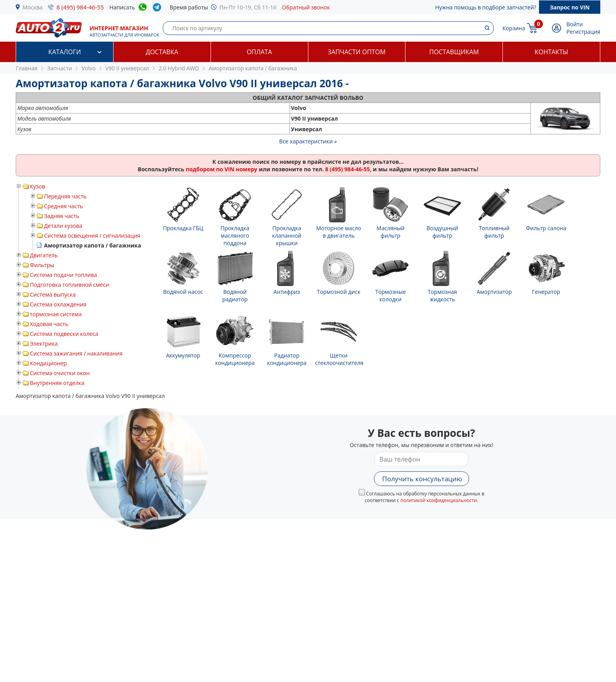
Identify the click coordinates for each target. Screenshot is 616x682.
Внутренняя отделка (57, 383)
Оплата (259, 52)
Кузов (38, 186)
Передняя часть (65, 196)
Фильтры (42, 265)
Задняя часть (62, 216)
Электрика (44, 344)
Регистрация (583, 32)
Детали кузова (63, 226)
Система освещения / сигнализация (92, 236)
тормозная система (56, 314)
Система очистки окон (60, 373)
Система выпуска (53, 294)
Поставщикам (454, 52)
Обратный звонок (306, 7)
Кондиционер (48, 363)
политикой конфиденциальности (439, 500)
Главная (27, 68)
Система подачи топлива (63, 275)
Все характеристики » (308, 141)
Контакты (551, 52)
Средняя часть (63, 206)
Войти (575, 24)
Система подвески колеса (64, 334)
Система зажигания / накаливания (76, 353)
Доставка (162, 52)
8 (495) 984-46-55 (80, 7)
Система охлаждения (58, 304)
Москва (33, 7)
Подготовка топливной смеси (70, 285)
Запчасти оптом (357, 52)
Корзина (514, 28)
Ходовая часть (49, 324)
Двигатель (44, 255)
